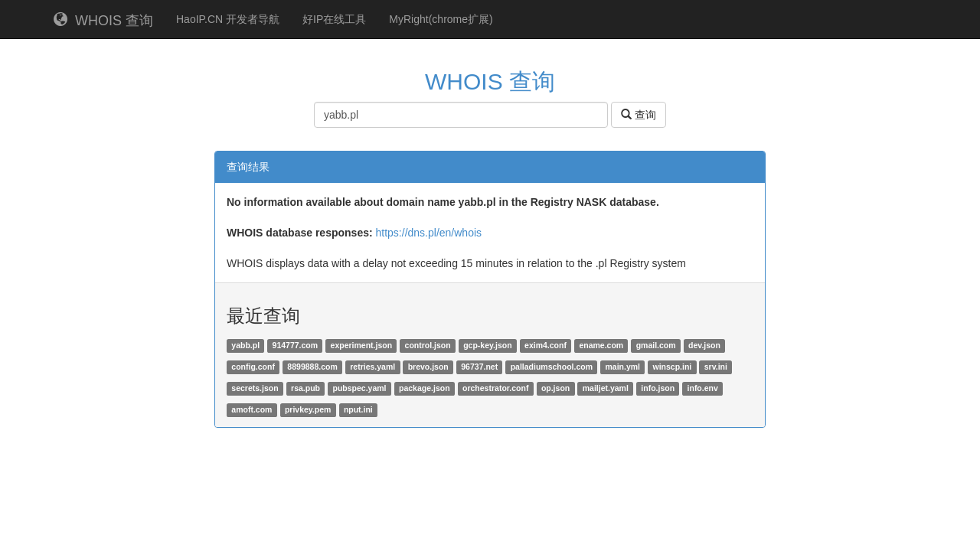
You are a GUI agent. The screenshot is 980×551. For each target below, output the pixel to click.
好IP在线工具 (334, 19)
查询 (639, 115)
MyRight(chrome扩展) (441, 19)
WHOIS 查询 (103, 20)
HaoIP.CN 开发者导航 (228, 19)
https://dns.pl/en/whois (429, 233)
